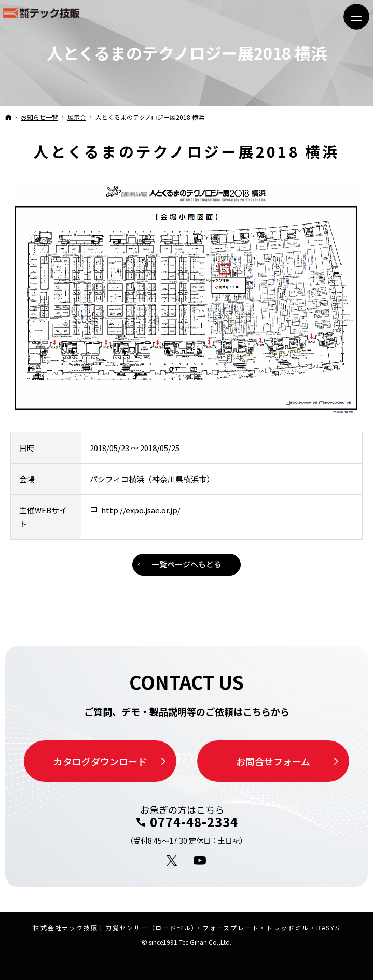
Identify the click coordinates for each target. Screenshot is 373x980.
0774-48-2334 (194, 822)
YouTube (200, 861)
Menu (356, 17)
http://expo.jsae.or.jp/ (141, 510)
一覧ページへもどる (186, 564)
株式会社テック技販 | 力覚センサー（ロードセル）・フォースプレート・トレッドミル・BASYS (186, 927)
